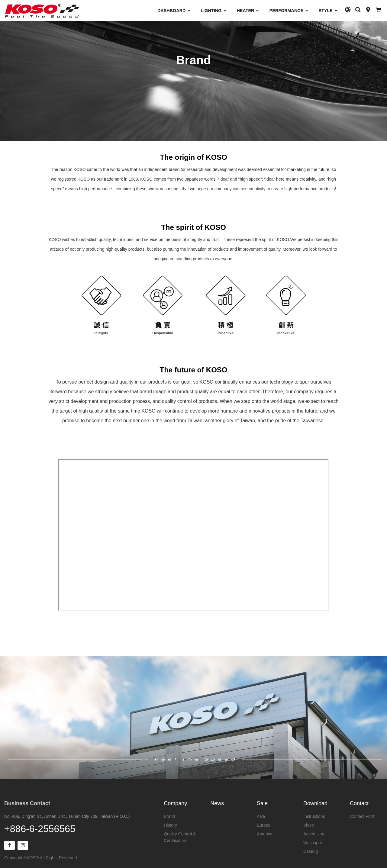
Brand (169, 816)
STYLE (328, 11)
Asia (261, 816)
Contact (359, 803)
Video (309, 825)
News (217, 803)
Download (315, 803)
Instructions (314, 816)
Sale (262, 803)
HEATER (248, 11)
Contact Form (363, 816)
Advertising (314, 834)
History (170, 825)
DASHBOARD (174, 11)
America (264, 834)
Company (175, 803)
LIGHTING (214, 11)
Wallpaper (313, 843)
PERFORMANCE (289, 11)
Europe (264, 825)
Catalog (311, 851)
